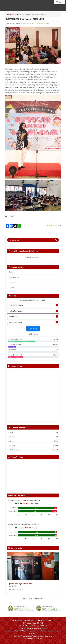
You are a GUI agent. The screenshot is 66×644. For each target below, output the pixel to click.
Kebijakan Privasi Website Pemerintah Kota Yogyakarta (33, 636)
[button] (11, 572)
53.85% (55, 339)
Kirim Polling (33, 329)
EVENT (12, 217)
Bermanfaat (14, 317)
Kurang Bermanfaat (16, 322)
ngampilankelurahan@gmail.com (36, 628)
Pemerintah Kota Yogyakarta (45, 620)
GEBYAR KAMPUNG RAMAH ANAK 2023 (35, 14)
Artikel (19, 14)
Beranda (11, 14)
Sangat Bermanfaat (16, 306)
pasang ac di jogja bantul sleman (21, 584)
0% (57, 350)
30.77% (55, 355)
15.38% (55, 344)
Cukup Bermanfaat (16, 311)
